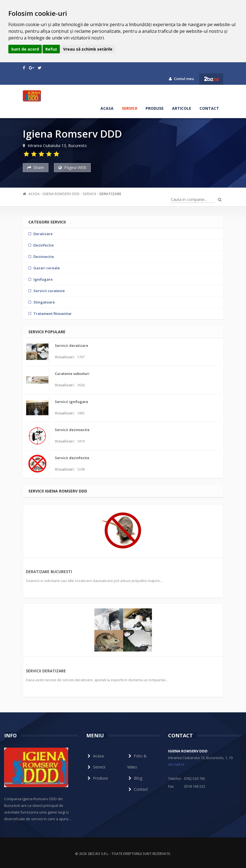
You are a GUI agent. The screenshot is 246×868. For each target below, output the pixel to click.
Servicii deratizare (46, 671)
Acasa (107, 108)
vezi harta (176, 765)
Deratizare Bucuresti (49, 572)
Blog (135, 778)
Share (36, 167)
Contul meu (181, 79)
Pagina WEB (72, 167)
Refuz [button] (51, 49)
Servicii (130, 108)
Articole (182, 108)
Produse (155, 108)
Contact (209, 108)
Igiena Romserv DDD (61, 194)
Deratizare (110, 194)
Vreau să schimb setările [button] (88, 49)
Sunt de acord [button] (25, 49)
